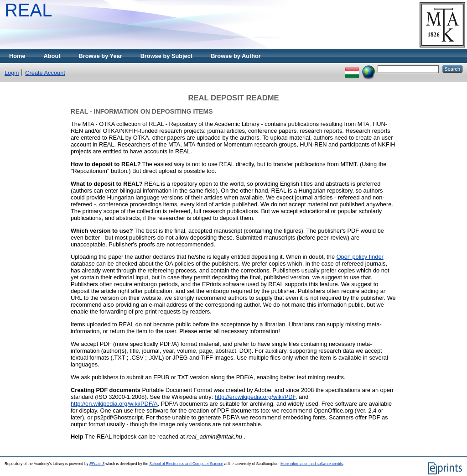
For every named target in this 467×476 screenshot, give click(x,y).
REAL (29, 10)
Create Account (45, 73)
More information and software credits (312, 464)
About (52, 56)
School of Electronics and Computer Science (186, 464)
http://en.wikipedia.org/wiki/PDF (255, 397)
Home (17, 56)
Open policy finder (360, 257)
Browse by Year (101, 56)
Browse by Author (236, 56)
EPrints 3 (97, 464)
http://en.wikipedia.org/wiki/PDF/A (114, 404)
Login (12, 73)
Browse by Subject (167, 56)
